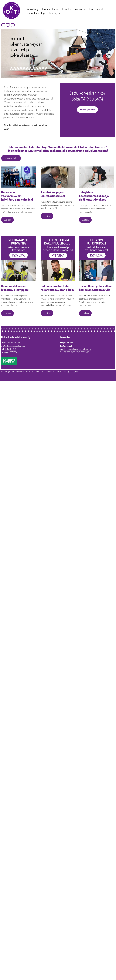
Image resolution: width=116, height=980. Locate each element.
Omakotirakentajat (36, 13)
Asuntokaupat (96, 9)
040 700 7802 (83, 352)
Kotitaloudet (80, 9)
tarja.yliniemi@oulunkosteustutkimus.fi (75, 349)
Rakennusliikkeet (51, 9)
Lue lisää (7, 220)
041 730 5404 (92, 99)
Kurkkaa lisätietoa (11, 158)
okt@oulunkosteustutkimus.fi (13, 346)
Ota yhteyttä (54, 13)
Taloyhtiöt (67, 9)
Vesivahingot (33, 9)
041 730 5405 (11, 349)
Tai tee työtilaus (87, 109)
